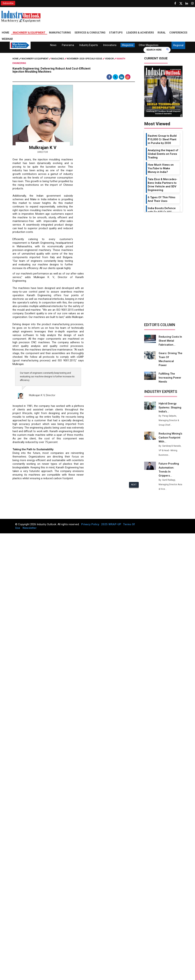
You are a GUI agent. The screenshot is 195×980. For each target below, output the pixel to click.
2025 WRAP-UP (111, 520)
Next (134, 485)
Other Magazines (149, 45)
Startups (116, 33)
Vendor (109, 59)
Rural (162, 33)
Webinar (7, 39)
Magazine (128, 45)
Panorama (68, 45)
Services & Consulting (90, 33)
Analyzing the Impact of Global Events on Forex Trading (163, 154)
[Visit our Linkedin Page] (187, 3)
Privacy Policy (90, 520)
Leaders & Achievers (140, 33)
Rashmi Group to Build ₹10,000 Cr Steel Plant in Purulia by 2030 (162, 139)
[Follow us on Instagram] (192, 3)
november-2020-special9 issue (85, 59)
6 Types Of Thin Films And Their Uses (162, 199)
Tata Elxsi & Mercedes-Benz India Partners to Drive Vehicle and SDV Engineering (163, 185)
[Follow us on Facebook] (175, 3)
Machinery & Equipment (29, 33)
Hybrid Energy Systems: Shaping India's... (170, 404)
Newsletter (30, 524)
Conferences (178, 33)
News (53, 45)
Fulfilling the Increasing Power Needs (170, 374)
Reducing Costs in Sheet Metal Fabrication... (170, 341)
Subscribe (8, 3)
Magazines (58, 59)
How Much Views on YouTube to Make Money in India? (161, 168)
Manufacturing (60, 33)
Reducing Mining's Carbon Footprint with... (170, 434)
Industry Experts (89, 45)
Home (6, 33)
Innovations (110, 45)
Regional (178, 45)
